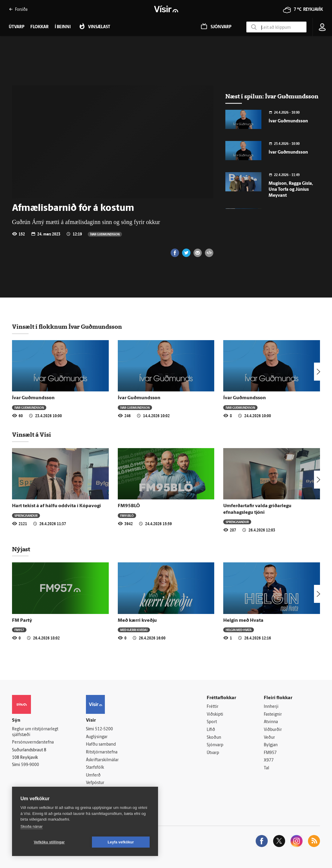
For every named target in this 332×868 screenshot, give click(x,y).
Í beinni (63, 27)
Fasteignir (273, 715)
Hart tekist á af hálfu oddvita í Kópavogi (56, 506)
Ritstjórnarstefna (102, 752)
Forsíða (18, 9)
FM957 (19, 630)
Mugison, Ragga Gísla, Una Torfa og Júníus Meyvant (291, 190)
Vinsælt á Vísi (32, 435)
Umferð (93, 775)
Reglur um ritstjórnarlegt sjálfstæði (35, 732)
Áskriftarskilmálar (102, 760)
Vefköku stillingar (49, 842)
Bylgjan (271, 745)
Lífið (211, 730)
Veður (269, 738)
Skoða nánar (32, 826)
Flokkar (40, 27)
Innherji (271, 707)
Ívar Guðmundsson (105, 234)
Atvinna (271, 722)
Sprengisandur (26, 515)
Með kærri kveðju (137, 621)
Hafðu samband (101, 745)
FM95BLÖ (129, 506)
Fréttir (213, 707)
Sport (212, 722)
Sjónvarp (215, 745)
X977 (269, 760)
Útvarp (213, 753)
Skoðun (214, 738)
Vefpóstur (95, 783)
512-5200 (104, 729)
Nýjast (21, 549)
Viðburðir (273, 730)
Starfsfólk (95, 768)
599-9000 (30, 765)
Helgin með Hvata (243, 621)
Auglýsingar (97, 737)
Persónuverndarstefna (33, 742)
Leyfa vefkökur (121, 842)
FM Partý (22, 621)
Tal (267, 768)
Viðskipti (215, 715)
